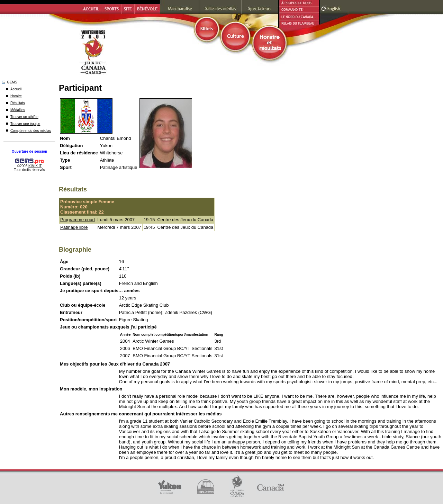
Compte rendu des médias (31, 131)
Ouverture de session (29, 151)
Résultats (18, 103)
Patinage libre (74, 227)
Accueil (16, 89)
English (334, 8)
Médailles (18, 110)
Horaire (16, 96)
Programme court (78, 220)
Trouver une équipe (25, 124)
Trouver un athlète (24, 117)
